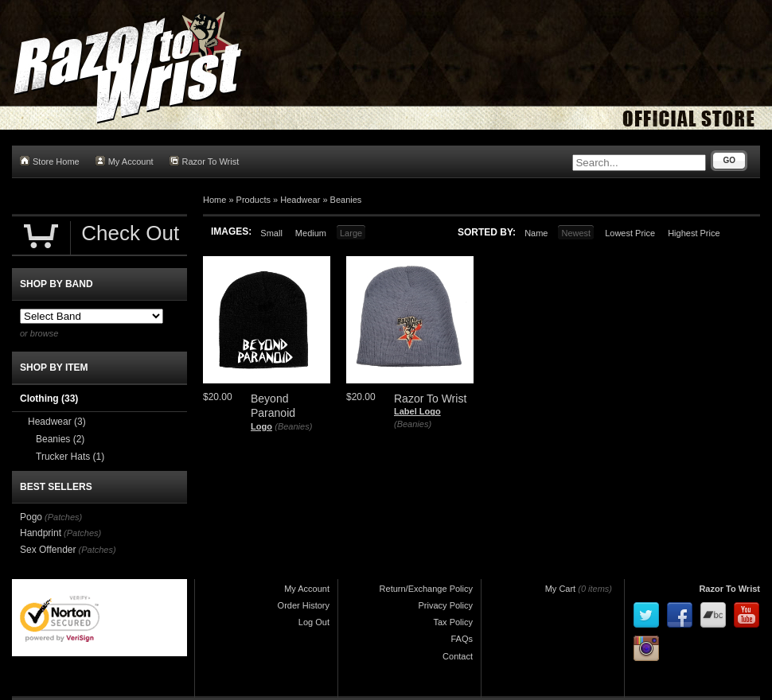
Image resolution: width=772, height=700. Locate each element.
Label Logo (417, 411)
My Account (125, 161)
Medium (311, 233)
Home (214, 200)
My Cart (561, 589)
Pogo (31, 517)
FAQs (462, 639)
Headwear (300, 200)
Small (271, 233)
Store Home (50, 161)
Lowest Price (630, 233)
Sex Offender (48, 550)
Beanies (346, 200)
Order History (304, 605)
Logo (261, 426)
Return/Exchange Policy (426, 589)
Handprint (41, 533)
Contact (458, 656)
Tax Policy (453, 622)
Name (536, 233)
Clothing (49, 399)
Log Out (314, 622)
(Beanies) (293, 426)
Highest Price (694, 233)
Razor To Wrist (205, 161)
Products (253, 200)
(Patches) (63, 517)
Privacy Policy (446, 605)
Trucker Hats (70, 457)
